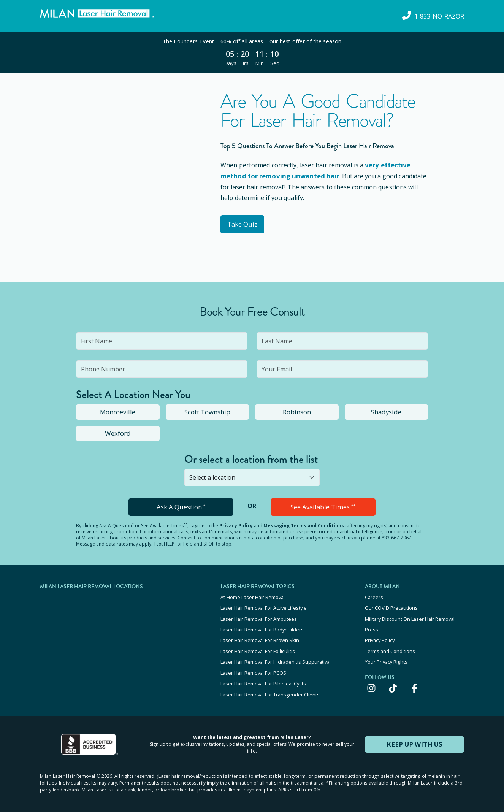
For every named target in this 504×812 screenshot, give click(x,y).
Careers (374, 596)
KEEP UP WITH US (415, 738)
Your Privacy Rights (386, 658)
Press (372, 627)
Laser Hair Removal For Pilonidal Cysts (263, 679)
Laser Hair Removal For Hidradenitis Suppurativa (275, 658)
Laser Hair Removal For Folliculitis (258, 648)
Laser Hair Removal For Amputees (259, 617)
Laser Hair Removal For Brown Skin (260, 638)
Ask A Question (181, 507)
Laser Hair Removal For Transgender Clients (270, 689)
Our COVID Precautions (391, 607)
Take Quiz (244, 224)
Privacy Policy (236, 525)
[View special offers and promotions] (252, 52)
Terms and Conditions (390, 648)
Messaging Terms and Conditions (304, 525)
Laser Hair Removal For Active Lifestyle (264, 607)
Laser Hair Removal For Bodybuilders (262, 627)
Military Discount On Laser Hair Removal (410, 617)
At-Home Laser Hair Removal (253, 596)
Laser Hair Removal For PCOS (253, 668)
